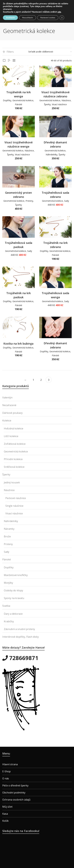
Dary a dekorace (13, 614)
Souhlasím (10, 18)
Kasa (5, 814)
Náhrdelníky (52, 155)
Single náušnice (14, 506)
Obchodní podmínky (14, 793)
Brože (7, 536)
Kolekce (7, 421)
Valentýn (7, 398)
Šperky (47, 104)
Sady (67, 201)
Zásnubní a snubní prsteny (19, 629)
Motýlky (8, 583)
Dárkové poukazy (12, 413)
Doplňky (7, 100)
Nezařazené (9, 405)
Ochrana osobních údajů (16, 800)
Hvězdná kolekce (14, 428)
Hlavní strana (10, 764)
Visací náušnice (59, 104)
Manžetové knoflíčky (16, 575)
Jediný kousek (12, 482)
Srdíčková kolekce (14, 467)
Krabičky (9, 621)
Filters (10, 52)
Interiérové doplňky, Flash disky (21, 637)
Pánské (19, 104)
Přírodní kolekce (13, 459)
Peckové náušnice (16, 498)
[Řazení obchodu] (50, 52)
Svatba (6, 606)
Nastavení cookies (48, 18)
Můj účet (7, 807)
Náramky (9, 529)
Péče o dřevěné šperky (15, 785)
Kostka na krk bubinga (18, 344)
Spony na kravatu (14, 598)
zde (59, 12)
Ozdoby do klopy (13, 590)
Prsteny (29, 201)
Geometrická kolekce (23, 100)
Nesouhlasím (28, 18)
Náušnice (66, 100)
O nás (6, 778)
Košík (5, 821)
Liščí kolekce (11, 436)
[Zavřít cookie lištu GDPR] (62, 18)
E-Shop (6, 771)
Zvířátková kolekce (15, 444)
